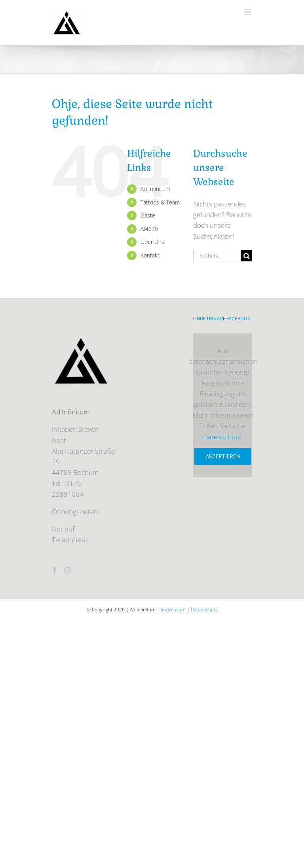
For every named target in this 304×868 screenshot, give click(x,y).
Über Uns (152, 242)
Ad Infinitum (155, 189)
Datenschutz (222, 437)
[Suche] (246, 256)
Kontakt (150, 255)
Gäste (148, 215)
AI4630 (149, 229)
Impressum (173, 610)
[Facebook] (55, 570)
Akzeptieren (223, 456)
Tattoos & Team (160, 202)
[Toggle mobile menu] (248, 12)
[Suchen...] (217, 256)
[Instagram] (67, 570)
